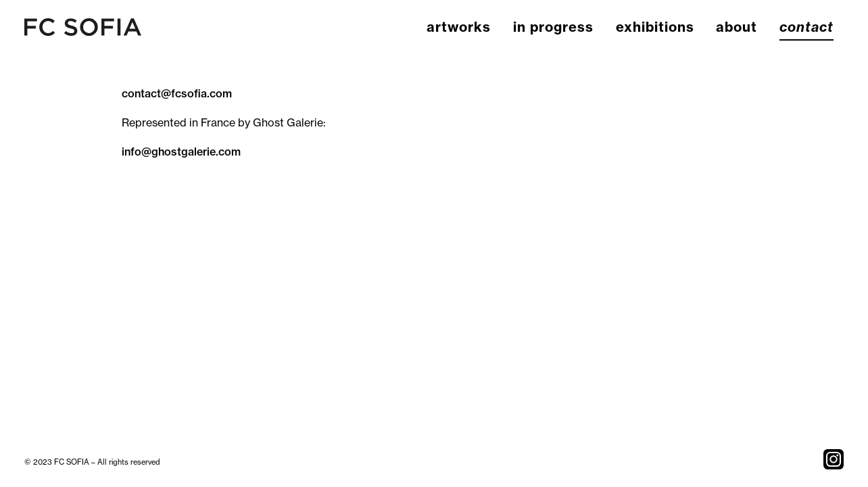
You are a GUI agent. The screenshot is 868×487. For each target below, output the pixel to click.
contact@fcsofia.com (177, 93)
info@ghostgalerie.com (181, 152)
